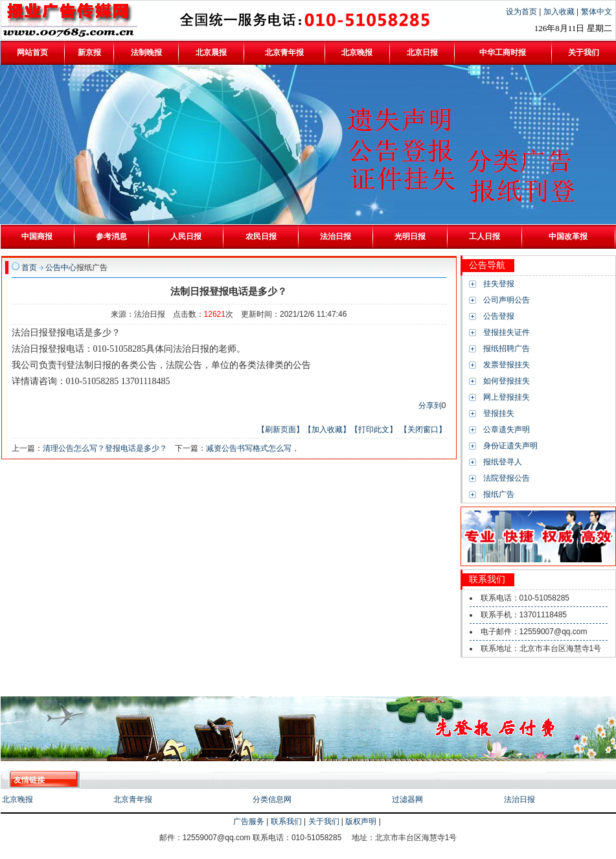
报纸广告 (499, 494)
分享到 (430, 406)
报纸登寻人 (503, 462)
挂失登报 (499, 284)
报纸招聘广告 (507, 349)
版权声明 (361, 821)
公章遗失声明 (507, 429)
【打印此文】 (374, 429)
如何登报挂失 (507, 381)
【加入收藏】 (327, 429)
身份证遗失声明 (510, 446)
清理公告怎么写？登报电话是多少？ (105, 448)
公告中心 (61, 268)
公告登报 (499, 316)
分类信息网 (272, 799)
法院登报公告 (507, 478)
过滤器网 (407, 799)
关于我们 (324, 821)
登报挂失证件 (507, 332)
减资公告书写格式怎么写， (253, 448)
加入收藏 (560, 12)
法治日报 (519, 799)
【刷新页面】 (280, 429)
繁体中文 (597, 12)
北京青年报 (133, 799)
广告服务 (249, 821)
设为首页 (522, 12)
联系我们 (286, 821)
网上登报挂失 (507, 397)
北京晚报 (17, 799)
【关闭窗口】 (423, 429)
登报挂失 (499, 413)
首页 (29, 268)
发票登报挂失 (507, 365)
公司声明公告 (507, 300)
